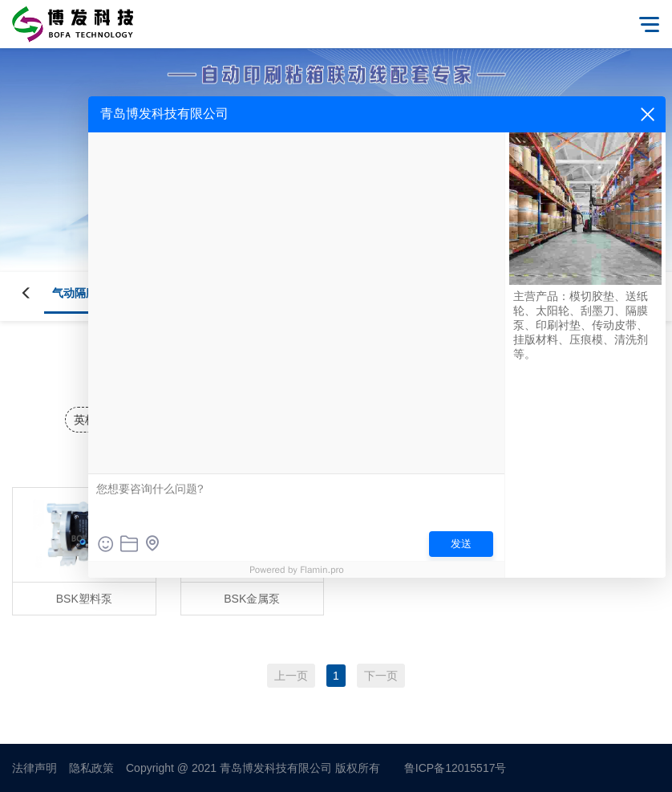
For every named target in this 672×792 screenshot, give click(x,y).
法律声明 (34, 768)
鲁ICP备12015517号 (455, 768)
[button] (36, 293)
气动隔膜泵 (80, 293)
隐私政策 (91, 768)
